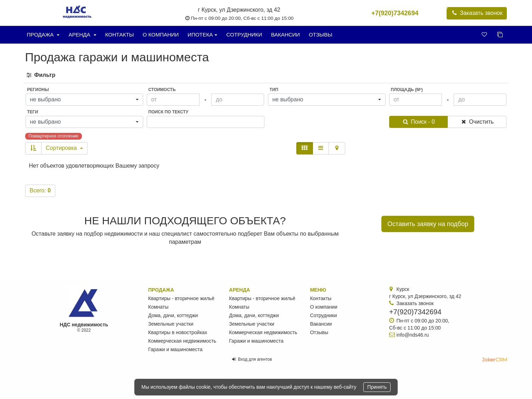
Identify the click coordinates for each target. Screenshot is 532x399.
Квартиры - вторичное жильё (181, 298)
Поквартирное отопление (54, 136)
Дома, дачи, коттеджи (173, 315)
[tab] (266, 75)
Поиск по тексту (169, 112)
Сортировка (64, 148)
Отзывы (320, 35)
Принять (377, 387)
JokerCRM (495, 360)
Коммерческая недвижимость (182, 341)
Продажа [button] (43, 35)
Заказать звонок (477, 13)
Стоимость (162, 90)
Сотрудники (244, 35)
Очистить (477, 122)
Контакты (120, 35)
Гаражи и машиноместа (175, 349)
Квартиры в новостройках (178, 332)
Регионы (38, 90)
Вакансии (285, 35)
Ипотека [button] (202, 35)
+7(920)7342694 (395, 13)
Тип (274, 90)
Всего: (40, 190)
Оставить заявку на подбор (428, 224)
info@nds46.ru (413, 335)
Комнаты (158, 307)
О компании (161, 35)
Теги (33, 112)
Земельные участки (171, 324)
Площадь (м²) (407, 90)
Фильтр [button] (41, 75)
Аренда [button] (82, 35)
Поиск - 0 (418, 122)
